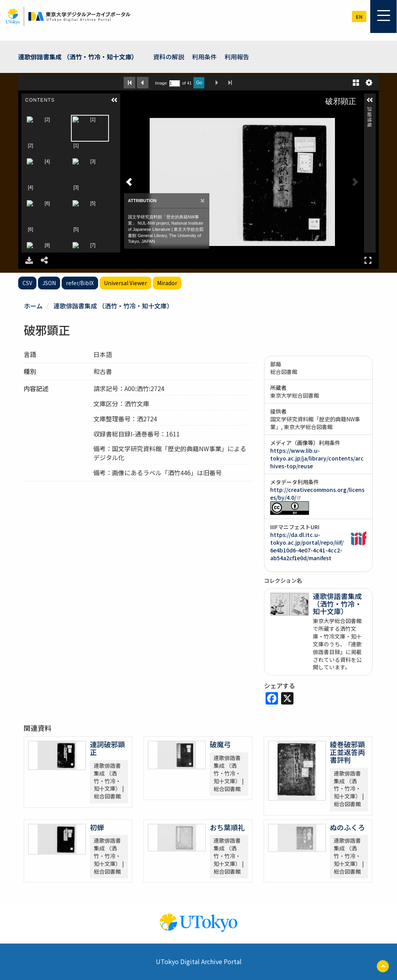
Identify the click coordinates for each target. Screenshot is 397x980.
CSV (27, 283)
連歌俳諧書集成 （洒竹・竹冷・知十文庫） (78, 57)
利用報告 (237, 57)
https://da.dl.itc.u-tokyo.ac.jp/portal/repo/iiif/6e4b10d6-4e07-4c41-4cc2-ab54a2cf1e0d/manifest (307, 546)
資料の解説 (169, 57)
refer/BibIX (80, 283)
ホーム (33, 306)
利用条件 (204, 57)
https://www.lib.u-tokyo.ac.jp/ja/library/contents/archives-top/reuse (317, 458)
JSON (49, 283)
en (359, 16)
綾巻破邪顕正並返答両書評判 (347, 752)
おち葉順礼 (227, 827)
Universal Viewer (125, 283)
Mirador (167, 283)
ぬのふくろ (347, 827)
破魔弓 (220, 744)
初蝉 (97, 827)
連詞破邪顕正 (107, 748)
